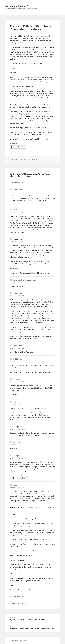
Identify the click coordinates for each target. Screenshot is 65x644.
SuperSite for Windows (41, 38)
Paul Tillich (18, 239)
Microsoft (36, 159)
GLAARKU (17, 379)
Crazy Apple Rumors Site (18, 6)
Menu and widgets (58, 9)
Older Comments (17, 183)
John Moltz (28, 159)
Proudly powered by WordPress (19, 641)
